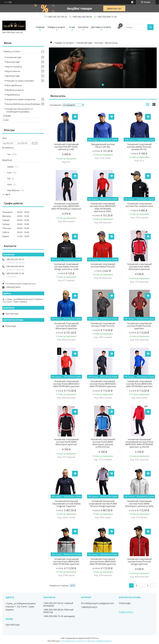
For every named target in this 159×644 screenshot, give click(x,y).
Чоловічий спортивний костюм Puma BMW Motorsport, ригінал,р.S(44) (139, 504)
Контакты (83, 27)
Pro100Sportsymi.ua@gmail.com (21, 284)
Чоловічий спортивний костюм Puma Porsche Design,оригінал (139, 562)
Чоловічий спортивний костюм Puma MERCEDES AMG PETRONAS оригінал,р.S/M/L (103, 207)
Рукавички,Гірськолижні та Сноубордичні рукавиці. (19, 110)
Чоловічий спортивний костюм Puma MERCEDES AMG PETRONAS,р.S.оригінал (66, 206)
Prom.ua (95, 638)
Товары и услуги (56, 27)
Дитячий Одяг (13, 76)
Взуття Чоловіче (14, 67)
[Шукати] (150, 27)
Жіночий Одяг (13, 62)
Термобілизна (13, 95)
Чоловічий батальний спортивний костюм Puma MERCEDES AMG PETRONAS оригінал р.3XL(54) (139, 443)
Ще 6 (8, 194)
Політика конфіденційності (99, 641)
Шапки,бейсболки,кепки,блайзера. (23, 104)
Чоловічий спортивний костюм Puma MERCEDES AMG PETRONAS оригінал (66, 562)
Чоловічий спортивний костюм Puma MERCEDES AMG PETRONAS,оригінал (66, 384)
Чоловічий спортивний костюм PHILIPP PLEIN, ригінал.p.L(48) (66, 147)
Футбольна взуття (15, 90)
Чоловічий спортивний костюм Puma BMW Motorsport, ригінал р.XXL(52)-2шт (103, 443)
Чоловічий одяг (84, 43)
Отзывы (7, 116)
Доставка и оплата (101, 27)
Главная (40, 27)
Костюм (99, 43)
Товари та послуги (64, 43)
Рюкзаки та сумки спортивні (20, 81)
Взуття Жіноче (13, 71)
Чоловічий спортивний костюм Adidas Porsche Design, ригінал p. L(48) (66, 267)
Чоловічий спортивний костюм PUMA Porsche (103, 325)
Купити (75, 117)
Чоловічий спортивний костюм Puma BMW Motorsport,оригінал (139, 267)
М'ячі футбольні (14, 85)
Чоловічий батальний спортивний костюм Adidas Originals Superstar (66, 504)
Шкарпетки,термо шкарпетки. (21, 99)
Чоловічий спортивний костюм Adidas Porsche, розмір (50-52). (139, 147)
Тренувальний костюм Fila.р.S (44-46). (103, 146)
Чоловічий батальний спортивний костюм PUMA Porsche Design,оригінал (103, 504)
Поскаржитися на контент (74, 641)
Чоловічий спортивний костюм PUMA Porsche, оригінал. (139, 326)
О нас (72, 27)
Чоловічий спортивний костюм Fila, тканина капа (139, 205)
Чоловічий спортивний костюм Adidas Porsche (103, 265)
